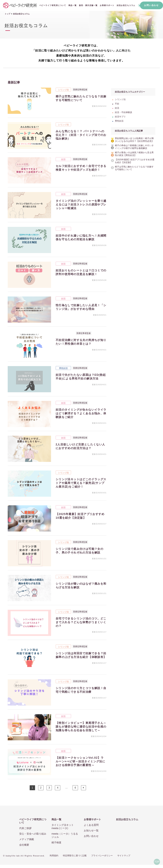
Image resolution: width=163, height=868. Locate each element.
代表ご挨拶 (25, 828)
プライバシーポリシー (102, 856)
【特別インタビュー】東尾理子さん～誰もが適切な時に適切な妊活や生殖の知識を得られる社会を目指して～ (81, 727)
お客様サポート (107, 5)
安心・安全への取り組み (33, 834)
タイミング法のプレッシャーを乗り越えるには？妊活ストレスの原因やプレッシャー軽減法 (81, 205)
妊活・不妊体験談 (65, 333)
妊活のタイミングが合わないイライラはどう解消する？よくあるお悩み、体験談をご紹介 (81, 413)
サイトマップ (124, 856)
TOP (157, 862)
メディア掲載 (27, 839)
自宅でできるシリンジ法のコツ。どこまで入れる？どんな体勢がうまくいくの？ (81, 622)
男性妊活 (63, 368)
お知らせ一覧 (91, 830)
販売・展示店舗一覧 (88, 5)
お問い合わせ (151, 5)
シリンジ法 (63, 90)
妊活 (63, 159)
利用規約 (54, 856)
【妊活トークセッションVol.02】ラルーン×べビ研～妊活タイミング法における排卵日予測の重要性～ (80, 761)
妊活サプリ (120, 117)
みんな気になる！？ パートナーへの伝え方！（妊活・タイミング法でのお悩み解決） (81, 135)
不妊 (117, 104)
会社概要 (24, 845)
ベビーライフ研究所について (53, 5)
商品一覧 (73, 5)
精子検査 (56, 843)
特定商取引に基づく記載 (75, 856)
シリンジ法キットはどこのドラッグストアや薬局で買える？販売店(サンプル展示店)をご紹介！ (81, 483)
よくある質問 (91, 825)
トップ (7, 14)
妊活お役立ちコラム (126, 5)
